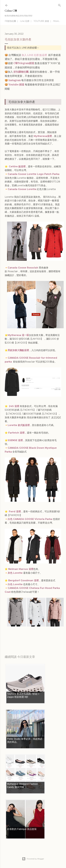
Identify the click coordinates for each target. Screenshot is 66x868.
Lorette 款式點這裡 (19, 425)
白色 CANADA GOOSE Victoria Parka (30, 519)
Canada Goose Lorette (22, 189)
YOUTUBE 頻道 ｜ (43, 21)
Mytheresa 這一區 (18, 335)
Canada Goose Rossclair (23, 268)
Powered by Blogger (33, 859)
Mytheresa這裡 (43, 136)
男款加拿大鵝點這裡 (18, 350)
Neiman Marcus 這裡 (21, 569)
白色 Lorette (15, 584)
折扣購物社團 (21, 72)
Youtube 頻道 (16, 85)
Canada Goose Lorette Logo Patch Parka (34, 174)
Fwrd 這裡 (15, 511)
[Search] (60, 5)
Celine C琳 (11, 11)
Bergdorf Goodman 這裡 (23, 580)
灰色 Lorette (15, 573)
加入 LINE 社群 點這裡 (34, 55)
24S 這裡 (14, 406)
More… (57, 21)
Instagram (15, 80)
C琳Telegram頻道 (24, 63)
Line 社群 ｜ (26, 21)
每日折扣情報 (19, 638)
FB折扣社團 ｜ (12, 21)
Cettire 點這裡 (17, 166)
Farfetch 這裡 (16, 433)
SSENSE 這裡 (15, 440)
